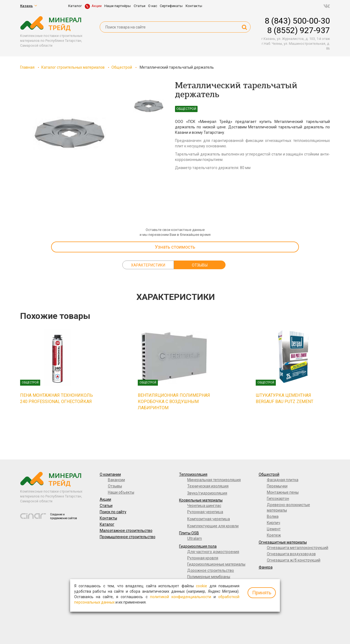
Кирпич (274, 523)
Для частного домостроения (213, 552)
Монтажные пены (283, 492)
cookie (201, 586)
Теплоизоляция (193, 474)
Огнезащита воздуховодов (291, 554)
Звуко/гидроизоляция (207, 493)
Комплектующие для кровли (213, 526)
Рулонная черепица (205, 512)
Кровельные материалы (201, 500)
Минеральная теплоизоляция (214, 480)
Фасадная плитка (283, 480)
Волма (273, 516)
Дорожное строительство (211, 570)
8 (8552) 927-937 (299, 30)
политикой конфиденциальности (181, 597)
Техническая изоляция (208, 486)
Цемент (274, 529)
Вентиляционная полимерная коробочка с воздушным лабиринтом (174, 402)
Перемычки (277, 486)
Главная (27, 67)
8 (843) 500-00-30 (297, 21)
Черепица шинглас (204, 506)
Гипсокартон (278, 499)
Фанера (266, 567)
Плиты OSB (189, 533)
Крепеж (274, 535)
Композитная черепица (209, 519)
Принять (262, 593)
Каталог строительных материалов (73, 67)
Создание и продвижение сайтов (63, 516)
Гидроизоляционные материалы (216, 564)
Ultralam (195, 538)
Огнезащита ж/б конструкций (294, 560)
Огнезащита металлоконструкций (298, 548)
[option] (69, 136)
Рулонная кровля (203, 558)
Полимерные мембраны (209, 577)
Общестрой (122, 67)
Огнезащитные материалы (283, 542)
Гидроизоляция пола (198, 546)
